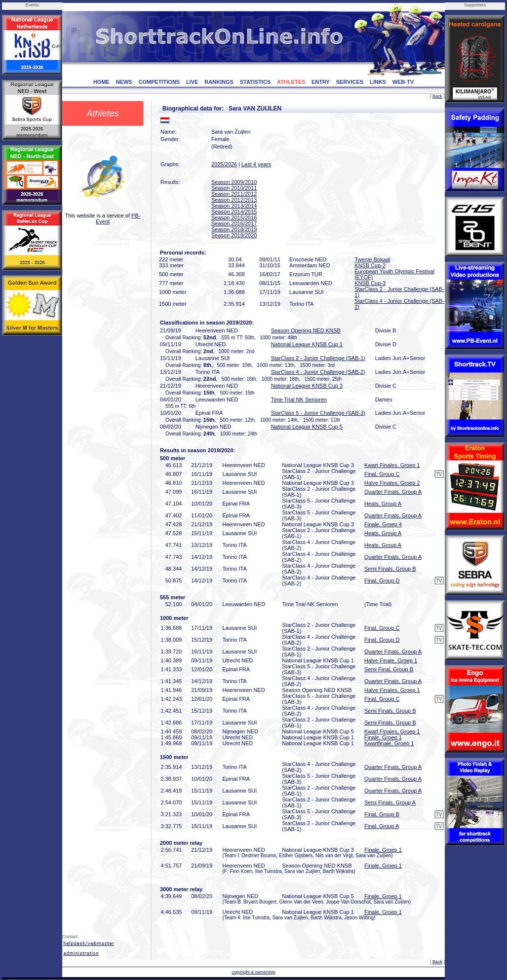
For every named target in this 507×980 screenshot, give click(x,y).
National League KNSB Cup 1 (307, 344)
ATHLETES (291, 82)
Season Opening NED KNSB (306, 330)
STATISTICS (255, 82)
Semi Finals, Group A (390, 802)
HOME (101, 82)
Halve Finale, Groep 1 (391, 660)
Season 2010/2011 (234, 188)
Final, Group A (382, 826)
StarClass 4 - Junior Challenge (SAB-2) (318, 372)
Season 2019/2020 (234, 235)
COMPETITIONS (159, 82)
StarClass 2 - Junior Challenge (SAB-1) (318, 358)
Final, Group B (382, 814)
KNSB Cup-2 (370, 265)
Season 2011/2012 (234, 194)
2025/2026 (224, 164)
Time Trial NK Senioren (299, 399)
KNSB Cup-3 (370, 283)
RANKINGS (219, 82)
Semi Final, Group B (389, 669)
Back (437, 96)
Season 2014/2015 (234, 212)
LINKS (378, 82)
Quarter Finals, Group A (393, 492)
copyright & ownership (253, 972)
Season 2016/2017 (234, 223)
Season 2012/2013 (234, 200)
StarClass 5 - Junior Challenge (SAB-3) (318, 413)
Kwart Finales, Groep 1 (392, 465)
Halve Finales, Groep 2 (392, 483)
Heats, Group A (383, 504)
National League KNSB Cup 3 (307, 386)
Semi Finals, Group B (390, 569)
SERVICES (350, 82)
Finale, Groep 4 (383, 524)
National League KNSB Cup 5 (307, 427)
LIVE (192, 82)
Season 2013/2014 (234, 206)
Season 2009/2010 (234, 182)
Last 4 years (256, 164)
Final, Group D (382, 581)
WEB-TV (403, 82)
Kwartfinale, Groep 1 (389, 743)
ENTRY (321, 82)
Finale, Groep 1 (383, 737)
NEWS (124, 82)
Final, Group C (382, 474)
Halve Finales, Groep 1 (392, 690)
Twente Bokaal (372, 259)
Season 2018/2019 (234, 229)
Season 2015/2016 (234, 218)
